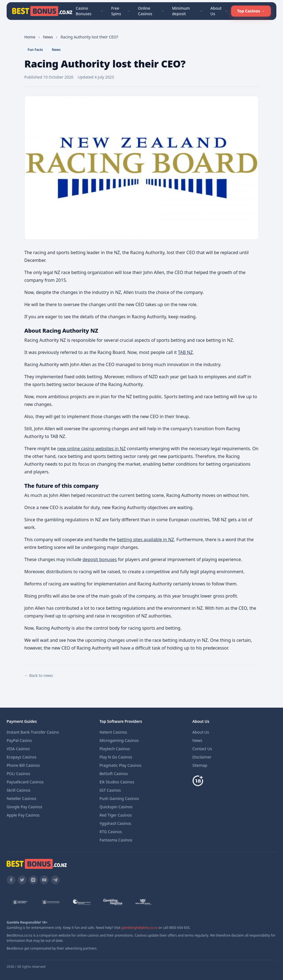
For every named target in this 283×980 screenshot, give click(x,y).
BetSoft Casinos (114, 774)
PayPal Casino (19, 740)
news (48, 37)
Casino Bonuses (90, 11)
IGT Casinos (110, 790)
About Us (219, 11)
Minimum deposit (187, 11)
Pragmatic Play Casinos (120, 765)
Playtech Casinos (115, 749)
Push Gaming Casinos (119, 798)
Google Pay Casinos (24, 807)
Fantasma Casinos (116, 840)
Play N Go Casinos (116, 757)
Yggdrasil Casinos (115, 823)
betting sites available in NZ (146, 539)
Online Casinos (151, 11)
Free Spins (121, 11)
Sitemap (200, 765)
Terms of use (246, 967)
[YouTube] (44, 880)
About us (224, 967)
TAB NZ (185, 352)
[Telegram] (55, 880)
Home (30, 37)
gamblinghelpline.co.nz (139, 928)
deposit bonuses (100, 559)
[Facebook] (11, 880)
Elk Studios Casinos (117, 782)
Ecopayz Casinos (22, 757)
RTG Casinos (111, 832)
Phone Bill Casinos (23, 765)
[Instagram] (33, 880)
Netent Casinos (113, 732)
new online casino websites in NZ (91, 449)
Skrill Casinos (19, 790)
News (197, 740)
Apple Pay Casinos (23, 815)
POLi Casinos (18, 774)
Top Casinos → (251, 11)
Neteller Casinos (21, 798)
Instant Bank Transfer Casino (33, 732)
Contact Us (202, 749)
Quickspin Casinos (116, 807)
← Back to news (39, 675)
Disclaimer (202, 757)
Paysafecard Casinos (25, 782)
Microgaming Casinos (119, 740)
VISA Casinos (18, 749)
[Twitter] (22, 880)
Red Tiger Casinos (116, 815)
